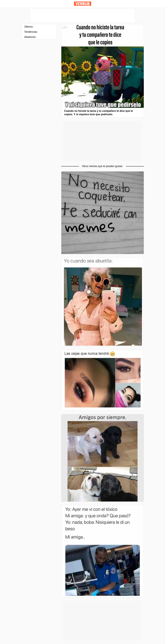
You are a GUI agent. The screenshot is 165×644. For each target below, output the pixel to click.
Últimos (29, 27)
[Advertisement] (83, 16)
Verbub (83, 4)
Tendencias (31, 32)
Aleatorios (30, 37)
